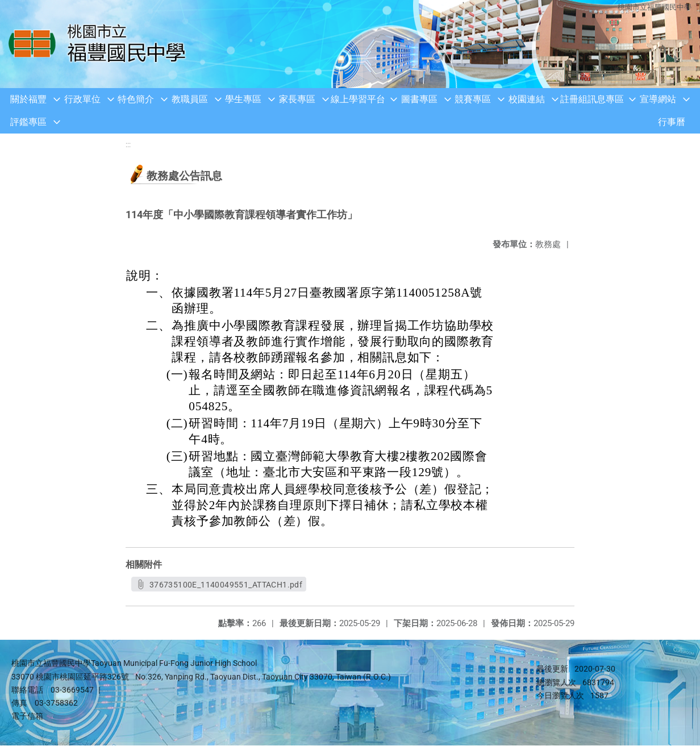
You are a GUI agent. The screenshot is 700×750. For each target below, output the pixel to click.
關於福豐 (28, 99)
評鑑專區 (28, 122)
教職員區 (190, 99)
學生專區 (243, 99)
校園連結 (527, 99)
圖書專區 (419, 99)
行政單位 (82, 99)
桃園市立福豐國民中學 (655, 7)
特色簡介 (136, 99)
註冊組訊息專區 (592, 99)
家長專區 (297, 99)
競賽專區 (473, 99)
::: (128, 145)
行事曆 (672, 122)
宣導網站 (658, 99)
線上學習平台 (358, 99)
